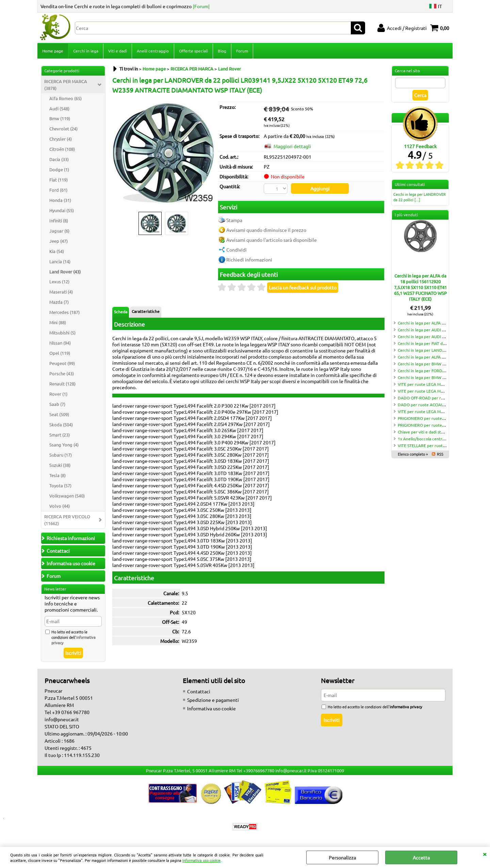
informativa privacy (406, 707)
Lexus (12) (59, 282)
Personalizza (342, 857)
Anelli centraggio (153, 51)
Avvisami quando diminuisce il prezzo (266, 230)
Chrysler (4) (61, 139)
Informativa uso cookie (201, 860)
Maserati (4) (61, 292)
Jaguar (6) (59, 231)
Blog (222, 51)
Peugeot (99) (62, 364)
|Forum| (201, 6)
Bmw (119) (60, 119)
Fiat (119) (59, 180)
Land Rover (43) (65, 272)
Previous (117, 154)
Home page (53, 51)
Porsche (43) (62, 374)
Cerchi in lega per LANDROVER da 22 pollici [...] (420, 198)
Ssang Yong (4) (64, 445)
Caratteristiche (146, 312)
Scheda (121, 312)
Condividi (236, 250)
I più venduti (406, 215)
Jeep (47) (59, 242)
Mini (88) (58, 323)
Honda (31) (60, 201)
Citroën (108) (62, 150)
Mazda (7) (59, 303)
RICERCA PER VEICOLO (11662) (67, 520)
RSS (440, 455)
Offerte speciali (193, 51)
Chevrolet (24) (63, 129)
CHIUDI (485, 854)
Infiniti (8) (59, 221)
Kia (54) (57, 252)
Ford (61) (58, 191)
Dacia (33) (59, 160)
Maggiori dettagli (292, 147)
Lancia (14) (60, 262)
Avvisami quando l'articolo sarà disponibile (272, 240)
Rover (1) (58, 394)
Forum (242, 51)
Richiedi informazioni (249, 260)
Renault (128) (62, 384)
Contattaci (199, 692)
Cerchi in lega (86, 51)
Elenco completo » (413, 455)
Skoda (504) (61, 425)
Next (210, 154)
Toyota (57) (60, 486)
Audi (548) (59, 109)
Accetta (421, 857)
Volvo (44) (60, 507)
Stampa (234, 220)
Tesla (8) (58, 476)
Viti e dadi (118, 51)
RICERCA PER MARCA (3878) (66, 85)
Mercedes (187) (64, 313)
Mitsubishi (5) (62, 333)
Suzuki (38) (60, 466)
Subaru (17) (61, 455)
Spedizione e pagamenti (213, 700)
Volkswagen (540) (67, 496)
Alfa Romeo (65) (66, 99)
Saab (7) (57, 405)
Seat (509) (59, 415)
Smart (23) (60, 435)
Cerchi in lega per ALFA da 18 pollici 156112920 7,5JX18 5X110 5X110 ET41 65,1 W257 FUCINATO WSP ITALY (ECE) (420, 288)
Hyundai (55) (62, 211)
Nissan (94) (60, 343)
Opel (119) (60, 354)
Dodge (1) (59, 170)
